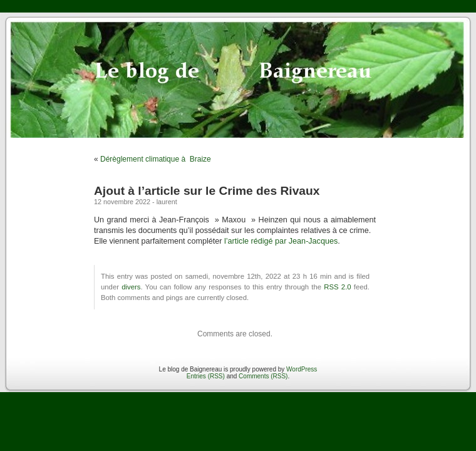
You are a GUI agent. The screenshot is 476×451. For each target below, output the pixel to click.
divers (131, 287)
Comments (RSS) (263, 376)
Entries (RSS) (206, 376)
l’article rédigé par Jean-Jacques (281, 241)
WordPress (302, 369)
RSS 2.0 (337, 287)
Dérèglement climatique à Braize (156, 159)
